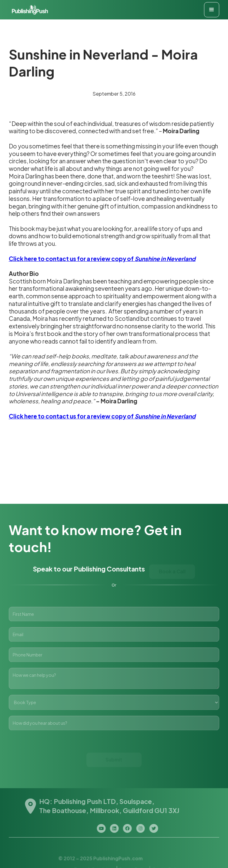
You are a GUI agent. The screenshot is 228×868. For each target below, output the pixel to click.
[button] (212, 10)
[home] (29, 10)
